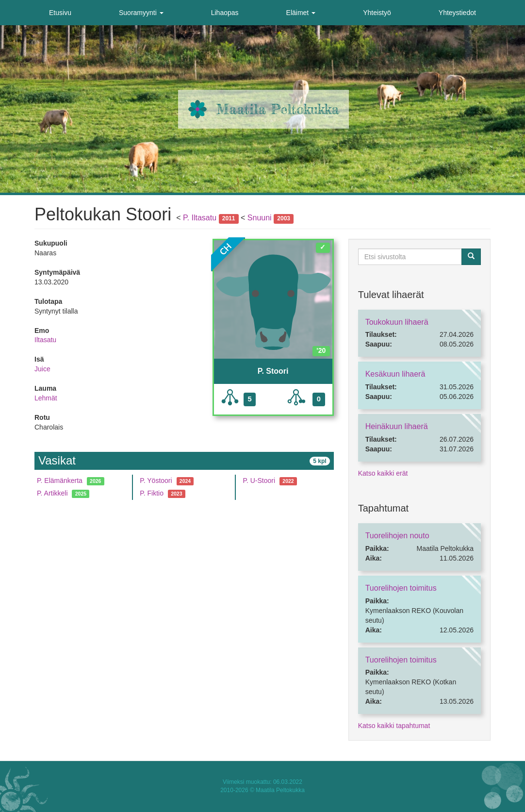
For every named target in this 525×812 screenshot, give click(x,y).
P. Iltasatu (200, 218)
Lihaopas (225, 13)
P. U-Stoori (259, 481)
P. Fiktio (152, 493)
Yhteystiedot (457, 13)
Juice (42, 369)
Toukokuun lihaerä (397, 322)
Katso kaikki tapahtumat (394, 726)
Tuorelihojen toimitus (401, 588)
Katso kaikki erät (383, 473)
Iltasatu (45, 340)
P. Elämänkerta (60, 481)
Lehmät (46, 398)
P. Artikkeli (52, 493)
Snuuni (260, 218)
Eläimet (301, 13)
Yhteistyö (377, 13)
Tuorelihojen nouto (397, 536)
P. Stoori (273, 371)
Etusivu (60, 13)
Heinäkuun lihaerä (397, 426)
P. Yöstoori (156, 481)
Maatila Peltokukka (278, 109)
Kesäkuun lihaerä (395, 374)
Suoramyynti (141, 13)
